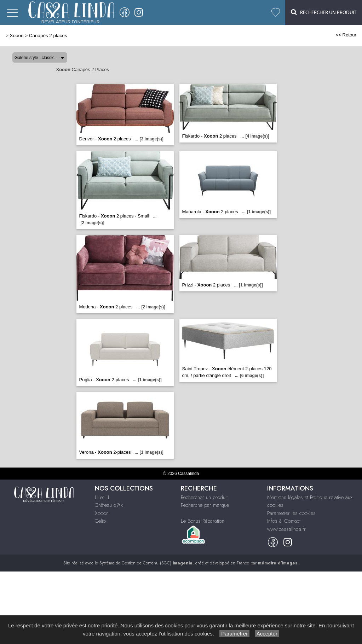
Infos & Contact (284, 521)
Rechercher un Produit (324, 12)
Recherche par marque (205, 505)
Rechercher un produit (204, 497)
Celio (100, 521)
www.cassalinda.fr (286, 529)
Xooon (17, 36)
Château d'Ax (109, 505)
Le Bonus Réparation (203, 521)
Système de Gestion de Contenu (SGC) (146, 563)
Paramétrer (234, 634)
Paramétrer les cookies (291, 513)
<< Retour (346, 35)
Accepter (267, 634)
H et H (102, 497)
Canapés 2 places (48, 36)
